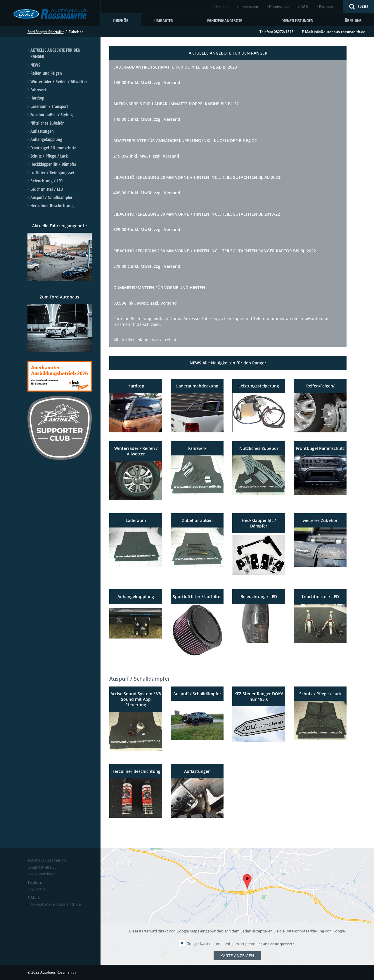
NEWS (35, 65)
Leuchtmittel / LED (47, 189)
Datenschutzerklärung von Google (315, 931)
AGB (304, 7)
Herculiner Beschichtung (52, 205)
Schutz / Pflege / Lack (49, 156)
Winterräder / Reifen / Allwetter (59, 81)
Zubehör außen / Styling (52, 114)
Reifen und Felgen (46, 73)
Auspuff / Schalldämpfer (51, 197)
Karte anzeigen (237, 956)
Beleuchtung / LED (46, 181)
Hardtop (37, 98)
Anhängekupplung (46, 139)
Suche (363, 7)
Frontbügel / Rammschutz (53, 148)
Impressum (249, 7)
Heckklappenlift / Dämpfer (53, 164)
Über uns (353, 20)
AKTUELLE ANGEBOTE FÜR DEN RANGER (55, 53)
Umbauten (164, 20)
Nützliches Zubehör (47, 123)
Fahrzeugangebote (225, 20)
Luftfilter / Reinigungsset (52, 172)
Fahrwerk (39, 90)
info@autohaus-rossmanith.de (340, 32)
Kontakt (222, 7)
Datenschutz (279, 7)
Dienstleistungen (297, 20)
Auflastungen (42, 131)
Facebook (327, 7)
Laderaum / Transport (49, 106)
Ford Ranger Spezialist (46, 32)
